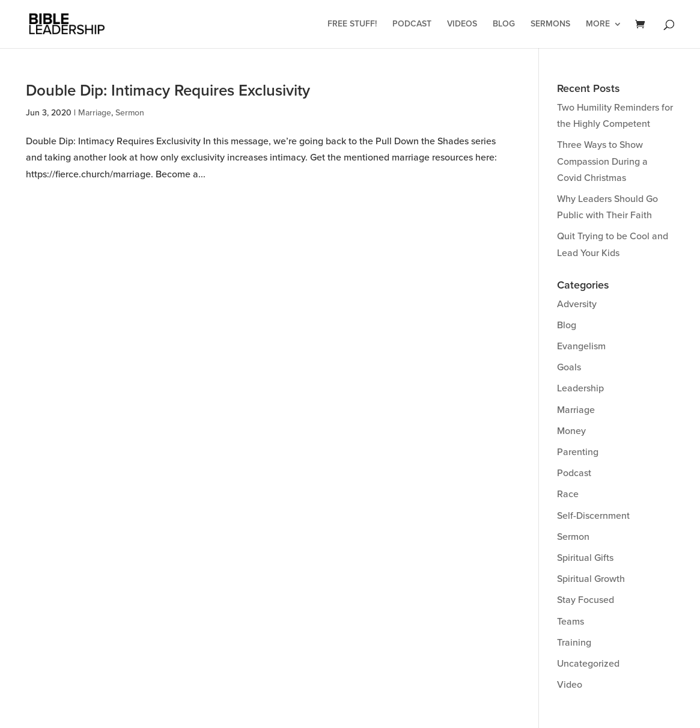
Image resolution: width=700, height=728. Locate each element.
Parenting (578, 452)
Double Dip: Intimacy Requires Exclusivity (168, 91)
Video (570, 685)
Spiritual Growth (591, 579)
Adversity (577, 304)
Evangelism (581, 346)
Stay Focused (586, 600)
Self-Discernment (593, 516)
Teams (571, 622)
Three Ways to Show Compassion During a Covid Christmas (602, 161)
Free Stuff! (352, 24)
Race (568, 494)
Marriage (95, 113)
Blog (504, 24)
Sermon (130, 113)
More (598, 24)
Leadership (580, 388)
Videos (462, 24)
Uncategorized (588, 664)
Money (571, 431)
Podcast (412, 24)
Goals (569, 367)
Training (574, 643)
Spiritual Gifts (585, 558)
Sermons (550, 24)
